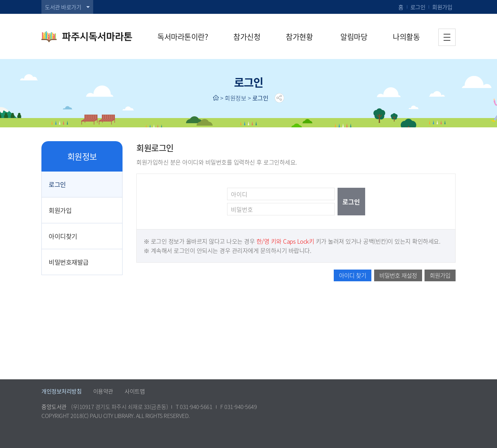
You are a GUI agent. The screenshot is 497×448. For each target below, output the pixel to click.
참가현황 (299, 36)
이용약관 (103, 391)
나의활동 (406, 36)
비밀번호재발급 (69, 262)
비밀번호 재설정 (398, 275)
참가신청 (247, 36)
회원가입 (442, 7)
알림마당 (354, 36)
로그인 (418, 7)
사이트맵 (135, 391)
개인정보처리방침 (61, 391)
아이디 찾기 (353, 275)
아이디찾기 (63, 236)
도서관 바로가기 (63, 7)
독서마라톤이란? (183, 36)
